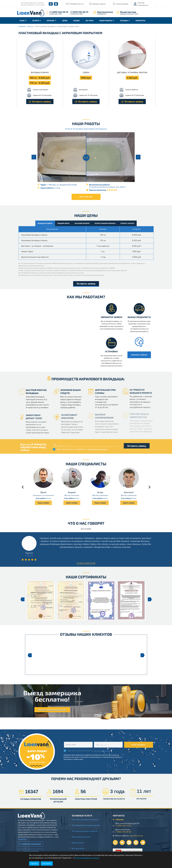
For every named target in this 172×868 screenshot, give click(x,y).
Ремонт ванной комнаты (84, 837)
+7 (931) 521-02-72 (79, 12)
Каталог (51, 20)
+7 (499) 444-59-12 (59, 12)
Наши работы (106, 20)
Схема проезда (122, 4)
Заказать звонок (99, 4)
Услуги (36, 20)
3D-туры (89, 20)
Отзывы (124, 20)
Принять (34, 863)
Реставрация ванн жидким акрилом (88, 825)
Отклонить (47, 863)
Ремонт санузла (80, 843)
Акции (77, 20)
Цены (65, 20)
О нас (22, 20)
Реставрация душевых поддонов (87, 831)
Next (143, 655)
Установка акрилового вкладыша (87, 819)
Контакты (140, 20)
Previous (30, 655)
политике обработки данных (87, 858)
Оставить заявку (40, 102)
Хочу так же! (86, 197)
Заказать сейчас (142, 355)
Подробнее (20, 839)
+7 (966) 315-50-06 (125, 832)
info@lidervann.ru (77, 4)
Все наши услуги (80, 848)
